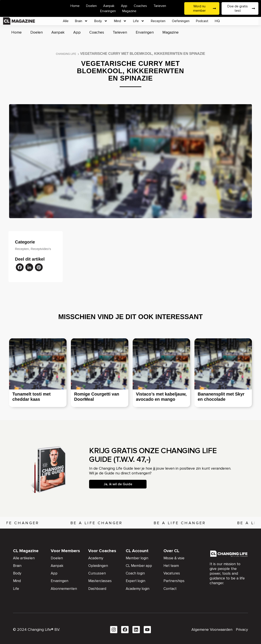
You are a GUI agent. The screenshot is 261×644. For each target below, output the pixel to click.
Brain (81, 21)
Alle (66, 21)
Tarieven (160, 6)
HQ (217, 21)
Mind (120, 21)
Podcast (202, 21)
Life (139, 21)
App (124, 6)
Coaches (140, 6)
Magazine (129, 11)
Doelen (91, 6)
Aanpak (109, 6)
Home (75, 6)
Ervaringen (108, 11)
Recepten (158, 21)
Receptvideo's (41, 249)
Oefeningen (181, 21)
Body (101, 21)
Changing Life (66, 54)
